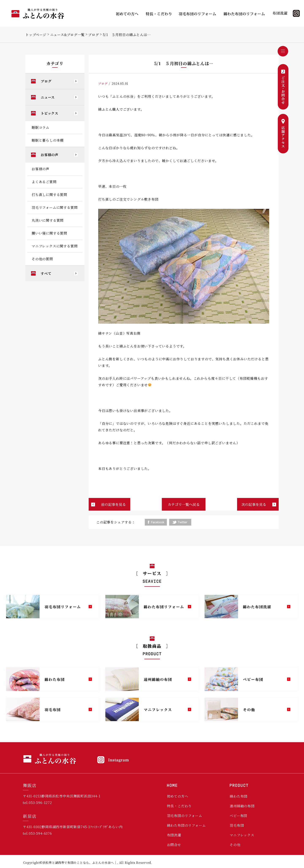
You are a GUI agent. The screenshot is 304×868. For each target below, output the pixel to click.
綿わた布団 (239, 796)
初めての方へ (178, 796)
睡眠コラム (41, 127)
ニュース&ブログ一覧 (67, 35)
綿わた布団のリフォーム (186, 825)
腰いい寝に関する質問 (49, 233)
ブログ (94, 35)
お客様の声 (50, 155)
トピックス (50, 113)
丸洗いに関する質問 (48, 220)
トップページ (36, 35)
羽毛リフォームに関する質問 (55, 207)
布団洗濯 (174, 835)
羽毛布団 (237, 825)
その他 (235, 845)
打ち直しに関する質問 (49, 195)
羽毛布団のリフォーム (185, 816)
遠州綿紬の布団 (242, 806)
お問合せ (174, 845)
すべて (46, 273)
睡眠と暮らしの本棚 (48, 140)
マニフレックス (242, 835)
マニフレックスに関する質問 (55, 246)
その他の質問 (42, 259)
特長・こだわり (179, 806)
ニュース (48, 97)
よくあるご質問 (44, 182)
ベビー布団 (238, 816)
